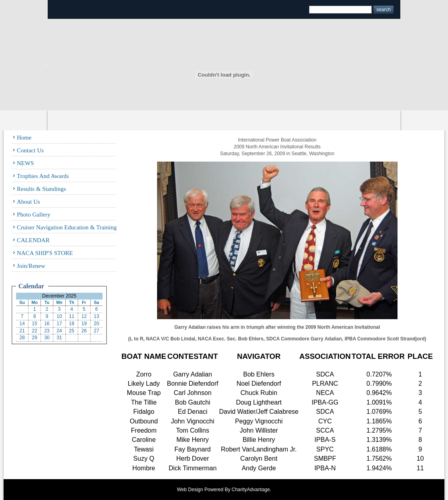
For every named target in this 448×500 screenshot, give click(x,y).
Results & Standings (41, 189)
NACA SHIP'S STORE (45, 253)
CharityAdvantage (251, 490)
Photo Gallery (34, 215)
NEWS (25, 163)
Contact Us (30, 150)
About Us (28, 202)
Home (24, 138)
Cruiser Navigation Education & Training (67, 227)
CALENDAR (33, 240)
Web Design (190, 490)
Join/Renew (31, 266)
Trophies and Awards (43, 176)
